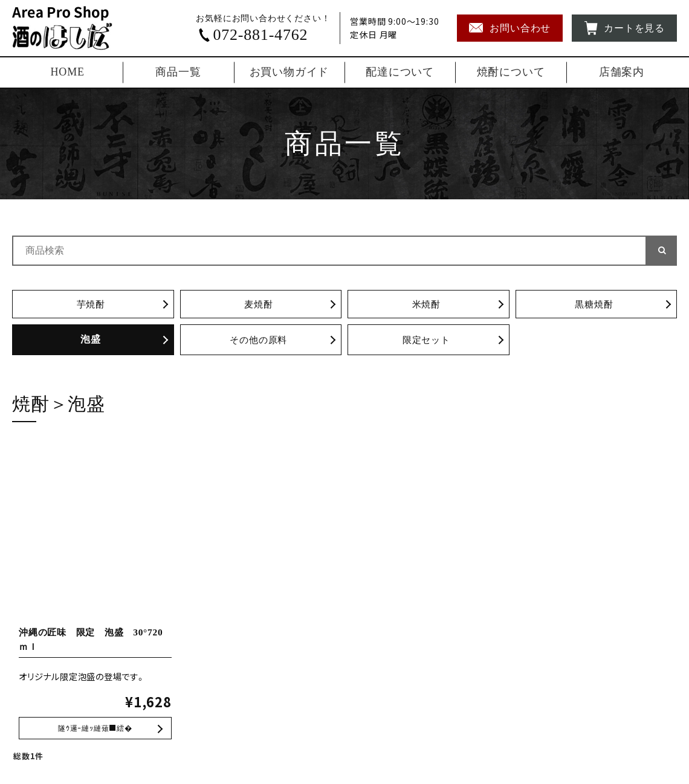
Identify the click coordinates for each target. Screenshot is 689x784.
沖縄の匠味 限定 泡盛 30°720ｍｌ (95, 731)
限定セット (426, 341)
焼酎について (511, 72)
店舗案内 (622, 72)
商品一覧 (178, 72)
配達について (400, 72)
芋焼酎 (91, 305)
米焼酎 (426, 305)
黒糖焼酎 (594, 305)
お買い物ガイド (290, 72)
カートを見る (624, 28)
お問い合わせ (510, 28)
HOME (68, 72)
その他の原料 (258, 341)
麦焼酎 (259, 305)
